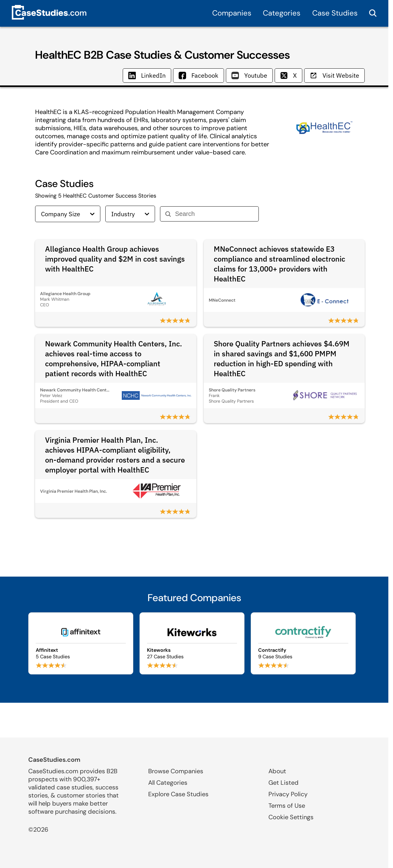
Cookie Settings (291, 817)
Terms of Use (287, 806)
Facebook (199, 75)
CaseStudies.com (54, 760)
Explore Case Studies (178, 794)
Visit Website (334, 75)
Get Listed (283, 783)
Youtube (249, 75)
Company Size (68, 214)
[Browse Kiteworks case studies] (192, 643)
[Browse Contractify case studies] (303, 643)
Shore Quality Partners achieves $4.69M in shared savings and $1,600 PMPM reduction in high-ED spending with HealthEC (282, 359)
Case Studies (335, 13)
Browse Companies (176, 771)
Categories (282, 13)
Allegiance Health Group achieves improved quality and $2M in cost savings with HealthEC (115, 259)
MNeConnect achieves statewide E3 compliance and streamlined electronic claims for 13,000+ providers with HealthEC (279, 264)
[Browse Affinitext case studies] (81, 643)
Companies (232, 13)
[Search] (214, 214)
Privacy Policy (288, 794)
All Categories (168, 783)
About (277, 771)
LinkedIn (147, 75)
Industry (130, 214)
